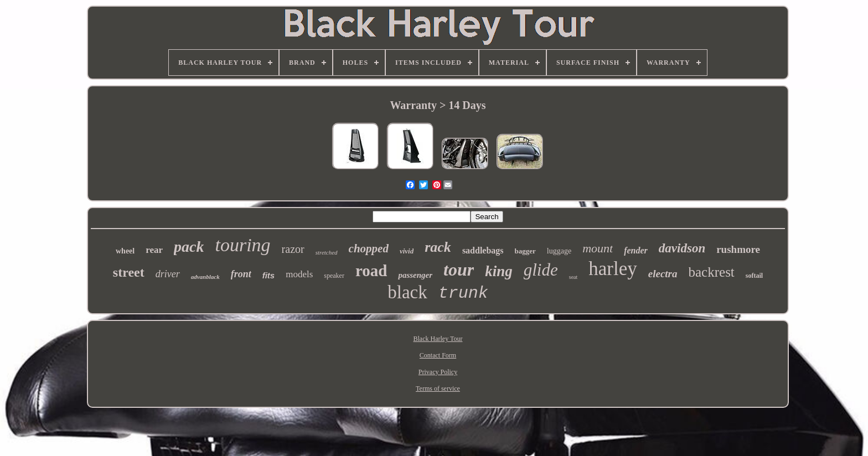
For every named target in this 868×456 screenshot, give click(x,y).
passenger (415, 275)
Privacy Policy (438, 372)
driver (168, 274)
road (371, 271)
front (241, 274)
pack (189, 247)
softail (754, 276)
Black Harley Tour (438, 339)
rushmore (738, 249)
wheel (125, 251)
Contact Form (438, 355)
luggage (559, 251)
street (129, 272)
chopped (369, 248)
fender (636, 250)
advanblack (205, 277)
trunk (463, 293)
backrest (712, 272)
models (299, 274)
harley (613, 269)
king (499, 271)
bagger (525, 251)
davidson (682, 248)
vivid (407, 251)
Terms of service (438, 388)
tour (459, 270)
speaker (334, 276)
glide (541, 270)
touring (242, 245)
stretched (327, 252)
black (407, 292)
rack (438, 247)
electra (663, 274)
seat (573, 277)
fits (269, 275)
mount (598, 248)
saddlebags (483, 250)
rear (154, 250)
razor (293, 249)
